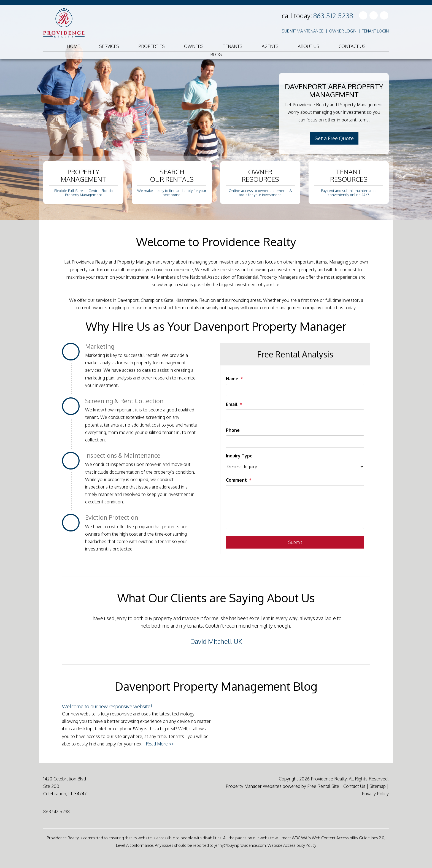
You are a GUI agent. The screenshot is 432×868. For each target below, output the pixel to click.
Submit (295, 542)
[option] (216, 630)
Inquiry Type (239, 456)
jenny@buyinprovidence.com (240, 845)
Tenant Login (375, 31)
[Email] (295, 416)
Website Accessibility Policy (292, 845)
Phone (233, 430)
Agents (270, 46)
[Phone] (295, 442)
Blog (216, 55)
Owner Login (343, 31)
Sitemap (378, 786)
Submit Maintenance (303, 31)
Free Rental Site (323, 786)
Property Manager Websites (254, 786)
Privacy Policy (375, 794)
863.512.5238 (333, 16)
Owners (194, 46)
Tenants (233, 46)
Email (232, 404)
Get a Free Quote (334, 138)
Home (73, 46)
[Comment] (295, 507)
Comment (236, 480)
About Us (309, 46)
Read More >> (160, 744)
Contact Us (352, 46)
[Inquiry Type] (295, 466)
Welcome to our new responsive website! (107, 706)
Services (109, 46)
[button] (66, 632)
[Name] (295, 390)
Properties (152, 46)
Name (232, 379)
